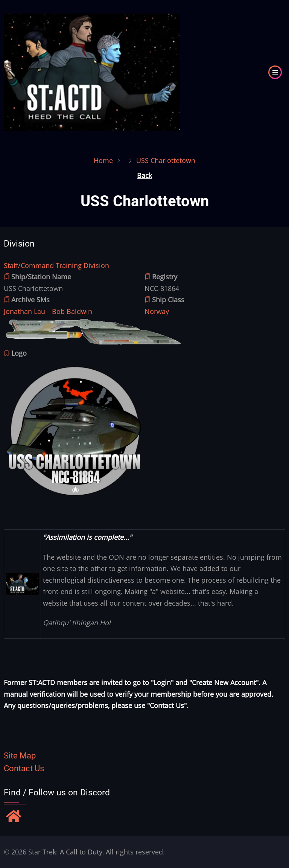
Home (103, 160)
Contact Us (24, 768)
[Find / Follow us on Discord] (14, 817)
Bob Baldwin (72, 311)
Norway (157, 311)
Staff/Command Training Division (56, 265)
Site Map (20, 756)
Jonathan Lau (24, 311)
